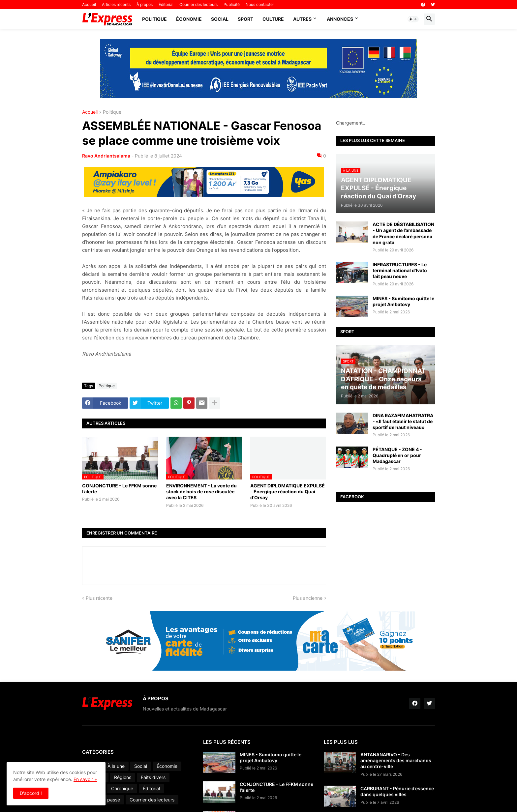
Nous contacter (260, 4)
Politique (154, 19)
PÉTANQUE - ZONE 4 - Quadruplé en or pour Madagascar (397, 455)
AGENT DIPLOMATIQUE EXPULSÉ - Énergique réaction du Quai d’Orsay (288, 492)
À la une (116, 766)
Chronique (122, 788)
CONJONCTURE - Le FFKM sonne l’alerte (119, 489)
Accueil (89, 4)
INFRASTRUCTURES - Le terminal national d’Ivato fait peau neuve (400, 270)
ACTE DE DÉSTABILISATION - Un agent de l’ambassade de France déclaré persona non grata (403, 233)
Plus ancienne (308, 598)
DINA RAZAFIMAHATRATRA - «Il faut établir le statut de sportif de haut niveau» (403, 421)
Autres (302, 19)
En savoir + (85, 779)
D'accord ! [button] (31, 793)
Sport (245, 19)
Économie (189, 19)
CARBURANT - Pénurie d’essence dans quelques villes (397, 791)
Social (220, 19)
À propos (145, 4)
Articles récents (116, 4)
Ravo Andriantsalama (106, 156)
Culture (273, 19)
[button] (413, 19)
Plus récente (99, 598)
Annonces (340, 19)
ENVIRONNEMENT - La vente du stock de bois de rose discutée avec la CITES (201, 492)
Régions (123, 777)
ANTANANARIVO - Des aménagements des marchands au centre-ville (396, 760)
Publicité (232, 4)
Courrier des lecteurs (198, 4)
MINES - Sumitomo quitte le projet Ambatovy (403, 301)
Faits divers (153, 777)
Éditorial (166, 4)
